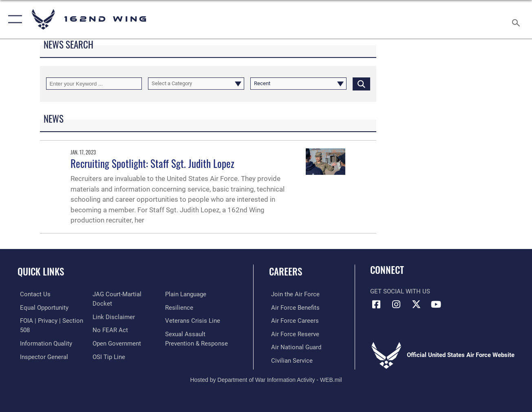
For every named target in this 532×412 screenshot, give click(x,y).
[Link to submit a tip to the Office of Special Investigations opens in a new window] (108, 356)
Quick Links (41, 271)
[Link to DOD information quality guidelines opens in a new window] (44, 343)
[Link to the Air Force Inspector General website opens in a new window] (42, 356)
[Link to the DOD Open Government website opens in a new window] (116, 343)
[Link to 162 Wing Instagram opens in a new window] (396, 304)
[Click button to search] (361, 84)
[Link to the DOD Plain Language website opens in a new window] (186, 294)
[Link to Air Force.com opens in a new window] (293, 294)
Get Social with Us (400, 291)
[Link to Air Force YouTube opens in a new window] (436, 304)
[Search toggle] (517, 19)
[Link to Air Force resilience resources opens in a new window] (180, 307)
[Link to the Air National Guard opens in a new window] (294, 347)
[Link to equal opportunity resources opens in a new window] (42, 307)
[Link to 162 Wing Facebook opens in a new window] (376, 304)
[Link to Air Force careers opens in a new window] (293, 320)
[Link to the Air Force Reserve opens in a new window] (293, 333)
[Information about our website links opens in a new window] (113, 317)
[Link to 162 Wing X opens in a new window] (416, 304)
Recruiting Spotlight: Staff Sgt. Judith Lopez (152, 163)
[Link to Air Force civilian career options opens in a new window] (290, 360)
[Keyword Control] (94, 84)
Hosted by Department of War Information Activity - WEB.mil (266, 379)
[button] (13, 19)
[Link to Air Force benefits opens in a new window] (293, 307)
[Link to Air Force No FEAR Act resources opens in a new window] (109, 330)
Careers (286, 271)
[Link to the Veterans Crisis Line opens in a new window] (193, 320)
